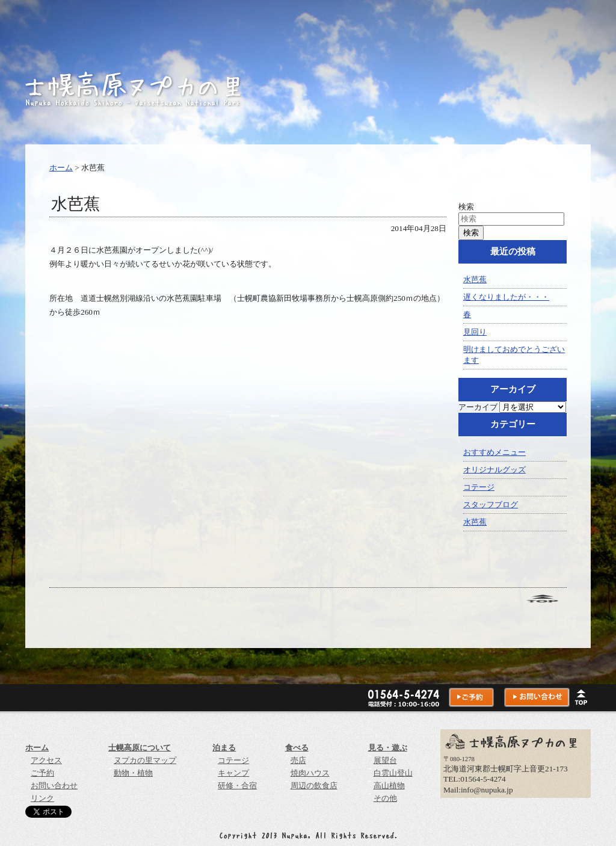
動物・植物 (133, 773)
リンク (42, 798)
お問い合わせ (54, 786)
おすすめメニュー (494, 452)
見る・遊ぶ (388, 748)
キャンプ (233, 773)
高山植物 (389, 786)
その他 (385, 798)
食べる (297, 748)
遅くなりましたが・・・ (506, 297)
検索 (466, 207)
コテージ (479, 487)
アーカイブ (478, 407)
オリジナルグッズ (494, 470)
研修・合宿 (237, 786)
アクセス (46, 760)
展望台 (385, 760)
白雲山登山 (393, 773)
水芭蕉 (475, 279)
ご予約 (42, 773)
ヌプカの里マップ (145, 760)
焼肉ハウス (310, 773)
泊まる (224, 748)
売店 (298, 760)
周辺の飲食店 (314, 786)
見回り (475, 332)
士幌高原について (140, 748)
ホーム (61, 168)
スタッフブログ (491, 505)
